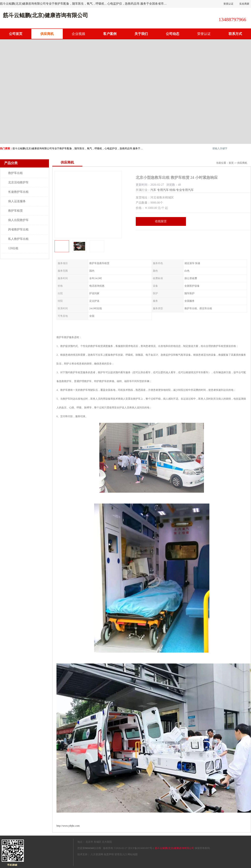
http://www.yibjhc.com (68, 826)
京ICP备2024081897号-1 (141, 848)
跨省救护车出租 (18, 229)
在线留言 (161, 221)
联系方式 (235, 34)
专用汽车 (163, 190)
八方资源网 (97, 854)
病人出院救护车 (18, 220)
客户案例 (110, 34)
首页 (231, 163)
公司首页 (16, 34)
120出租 (13, 248)
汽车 (153, 190)
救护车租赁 (15, 211)
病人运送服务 (17, 201)
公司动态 (173, 34)
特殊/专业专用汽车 (182, 190)
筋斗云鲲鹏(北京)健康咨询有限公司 (174, 848)
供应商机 (47, 34)
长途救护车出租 (18, 192)
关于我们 (141, 34)
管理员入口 (121, 854)
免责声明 (109, 854)
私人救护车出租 (18, 239)
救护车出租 (15, 173)
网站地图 (133, 854)
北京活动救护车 (18, 182)
